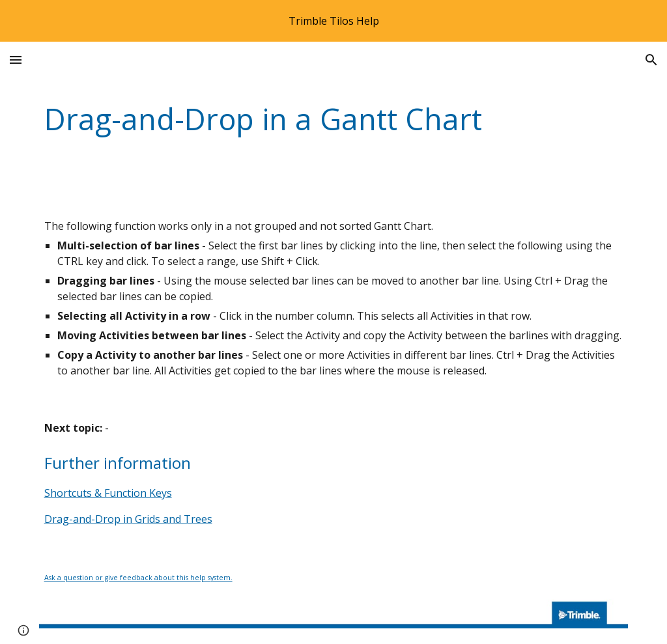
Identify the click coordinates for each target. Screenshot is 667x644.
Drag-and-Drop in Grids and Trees (128, 519)
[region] (333, 21)
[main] (334, 119)
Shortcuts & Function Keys (108, 493)
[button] (16, 60)
